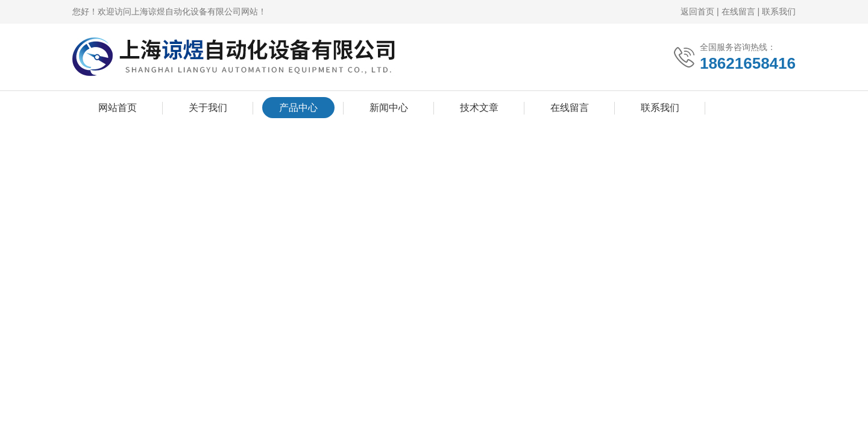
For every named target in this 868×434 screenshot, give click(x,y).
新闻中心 (389, 108)
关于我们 (208, 108)
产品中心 (298, 108)
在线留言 (738, 11)
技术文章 (479, 108)
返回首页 (697, 11)
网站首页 (118, 108)
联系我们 (779, 11)
